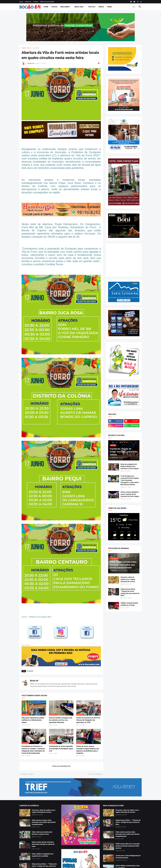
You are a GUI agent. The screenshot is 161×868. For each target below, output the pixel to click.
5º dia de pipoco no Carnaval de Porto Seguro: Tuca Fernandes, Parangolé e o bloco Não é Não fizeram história (130, 480)
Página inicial (26, 48)
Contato (36, 2)
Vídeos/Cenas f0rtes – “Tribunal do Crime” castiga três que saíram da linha (130, 592)
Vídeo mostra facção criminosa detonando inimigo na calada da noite (43, 844)
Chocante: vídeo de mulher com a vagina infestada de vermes (128, 579)
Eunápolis (36, 48)
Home (21, 2)
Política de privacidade (47, 2)
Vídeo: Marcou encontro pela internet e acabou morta (42, 833)
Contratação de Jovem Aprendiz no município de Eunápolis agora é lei (61, 749)
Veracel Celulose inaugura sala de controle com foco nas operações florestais (61, 720)
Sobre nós (28, 2)
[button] (134, 7)
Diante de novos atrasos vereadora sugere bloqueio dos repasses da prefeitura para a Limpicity (88, 750)
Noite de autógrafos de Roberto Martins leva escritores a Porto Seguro (130, 466)
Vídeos (101, 7)
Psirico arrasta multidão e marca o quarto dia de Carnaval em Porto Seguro (130, 494)
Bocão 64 (34, 681)
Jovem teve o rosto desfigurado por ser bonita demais (128, 857)
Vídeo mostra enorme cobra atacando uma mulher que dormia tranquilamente (44, 822)
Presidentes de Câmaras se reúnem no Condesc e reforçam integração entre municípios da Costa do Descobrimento (33, 750)
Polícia (54, 7)
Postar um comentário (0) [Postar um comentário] (61, 766)
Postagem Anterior (27, 774)
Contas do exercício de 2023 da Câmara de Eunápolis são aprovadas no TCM (88, 720)
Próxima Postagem (95, 774)
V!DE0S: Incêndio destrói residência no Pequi (129, 604)
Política (92, 7)
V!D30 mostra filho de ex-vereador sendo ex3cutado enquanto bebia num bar (128, 846)
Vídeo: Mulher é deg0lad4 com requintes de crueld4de (43, 855)
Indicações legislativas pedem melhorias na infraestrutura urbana (33, 720)
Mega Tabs (79, 7)
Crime (109, 7)
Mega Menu (65, 7)
